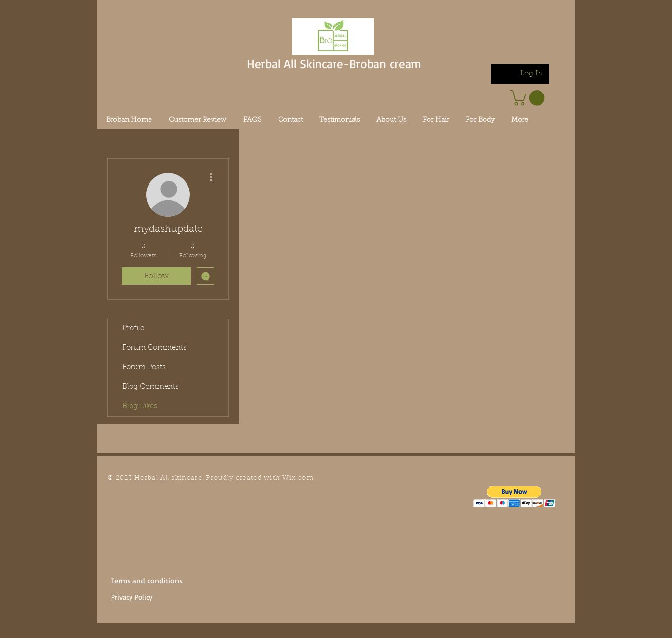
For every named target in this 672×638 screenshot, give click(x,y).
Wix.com (298, 478)
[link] (529, 98)
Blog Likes (140, 406)
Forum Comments (154, 348)
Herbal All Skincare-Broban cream (334, 64)
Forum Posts (144, 367)
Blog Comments (150, 387)
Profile (133, 328)
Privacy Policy (132, 597)
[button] (514, 497)
